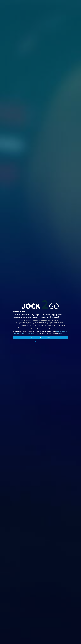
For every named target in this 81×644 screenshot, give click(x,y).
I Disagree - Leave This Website (41, 341)
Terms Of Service (61, 332)
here (60, 333)
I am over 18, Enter (40, 338)
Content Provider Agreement (28, 333)
